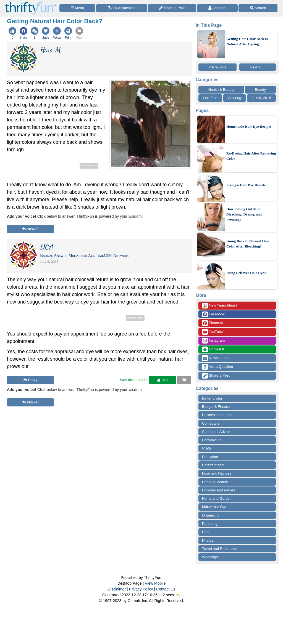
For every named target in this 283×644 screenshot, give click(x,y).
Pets (206, 532)
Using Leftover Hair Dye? (246, 273)
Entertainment (213, 465)
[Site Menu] (77, 8)
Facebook (213, 314)
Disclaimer (117, 589)
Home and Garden (217, 498)
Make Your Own (215, 507)
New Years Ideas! (219, 306)
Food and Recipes (217, 473)
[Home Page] (31, 3)
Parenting (210, 524)
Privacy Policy (141, 589)
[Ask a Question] (122, 8)
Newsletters (215, 358)
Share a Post (216, 376)
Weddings (210, 557)
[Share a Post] (172, 8)
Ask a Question (218, 367)
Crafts (207, 448)
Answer (30, 229)
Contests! (213, 349)
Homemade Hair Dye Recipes (249, 127)
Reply (30, 380)
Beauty (260, 90)
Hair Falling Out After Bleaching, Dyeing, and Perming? (244, 214)
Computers (211, 423)
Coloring (234, 98)
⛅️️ (178, 595)
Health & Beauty (221, 90)
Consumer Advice (216, 432)
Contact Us (166, 589)
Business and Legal (218, 415)
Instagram (213, 341)
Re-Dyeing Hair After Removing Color (251, 156)
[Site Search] (258, 8)
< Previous (218, 67)
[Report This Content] (184, 380)
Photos (208, 540)
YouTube (212, 332)
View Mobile (155, 583)
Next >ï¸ (258, 67)
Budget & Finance (216, 407)
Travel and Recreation (220, 549)
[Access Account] (218, 8)
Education (210, 457)
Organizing (211, 515)
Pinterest (213, 323)
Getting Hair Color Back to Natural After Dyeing (247, 42)
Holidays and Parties (218, 490)
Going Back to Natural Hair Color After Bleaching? (248, 244)
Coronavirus (212, 440)
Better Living (212, 398)
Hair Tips (210, 98)
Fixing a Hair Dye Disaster (247, 185)
